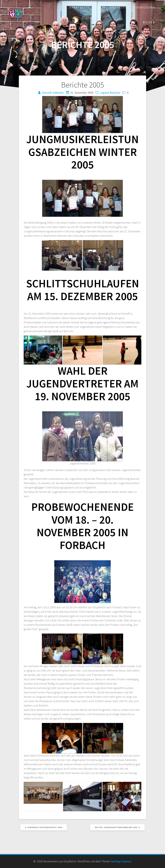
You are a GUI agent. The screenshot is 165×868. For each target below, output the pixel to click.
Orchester (120, 7)
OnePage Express (121, 861)
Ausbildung (144, 7)
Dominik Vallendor (53, 93)
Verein (100, 7)
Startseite (80, 7)
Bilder (149, 22)
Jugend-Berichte (110, 93)
